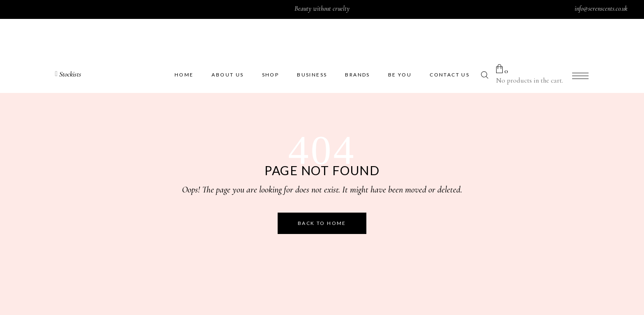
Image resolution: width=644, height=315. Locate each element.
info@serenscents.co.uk (601, 9)
